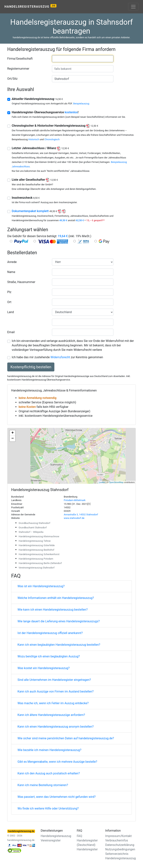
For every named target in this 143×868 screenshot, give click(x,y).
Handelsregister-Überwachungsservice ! (45, 112)
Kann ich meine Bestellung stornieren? (43, 785)
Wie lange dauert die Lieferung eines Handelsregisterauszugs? (59, 621)
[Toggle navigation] (133, 7)
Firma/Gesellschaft (20, 59)
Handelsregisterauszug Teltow (35, 541)
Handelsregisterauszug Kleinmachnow (39, 536)
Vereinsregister (51, 840)
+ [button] (13, 433)
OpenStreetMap (116, 482)
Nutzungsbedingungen (120, 849)
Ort (9, 302)
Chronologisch (52, 139)
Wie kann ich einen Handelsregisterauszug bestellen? (53, 610)
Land (11, 312)
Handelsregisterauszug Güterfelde (37, 545)
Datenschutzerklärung (120, 845)
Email (11, 332)
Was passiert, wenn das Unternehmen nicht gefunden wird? (57, 797)
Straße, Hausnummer (21, 282)
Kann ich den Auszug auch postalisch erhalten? (49, 773)
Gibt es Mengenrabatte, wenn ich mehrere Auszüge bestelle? (57, 762)
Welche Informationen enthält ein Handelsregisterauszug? (56, 598)
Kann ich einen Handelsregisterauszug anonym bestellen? (56, 727)
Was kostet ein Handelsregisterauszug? (44, 668)
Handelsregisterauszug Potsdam (36, 559)
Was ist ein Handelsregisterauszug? (41, 586)
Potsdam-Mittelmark (75, 500)
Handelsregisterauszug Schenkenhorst (39, 554)
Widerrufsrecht (60, 357)
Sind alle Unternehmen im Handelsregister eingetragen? (54, 680)
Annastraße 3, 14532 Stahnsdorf (81, 515)
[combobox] (83, 59)
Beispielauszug (81, 104)
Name (11, 272)
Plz (9, 292)
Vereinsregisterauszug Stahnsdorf (37, 568)
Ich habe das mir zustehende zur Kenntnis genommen (57, 357)
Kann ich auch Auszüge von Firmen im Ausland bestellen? (56, 691)
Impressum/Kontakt (118, 836)
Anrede (12, 262)
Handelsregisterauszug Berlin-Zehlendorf (40, 563)
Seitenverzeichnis (117, 854)
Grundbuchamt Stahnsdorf (33, 528)
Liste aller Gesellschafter (35, 180)
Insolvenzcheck (26, 198)
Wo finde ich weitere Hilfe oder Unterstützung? (48, 808)
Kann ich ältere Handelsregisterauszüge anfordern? (51, 715)
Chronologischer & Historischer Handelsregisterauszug (55, 126)
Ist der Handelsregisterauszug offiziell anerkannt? (50, 633)
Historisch (34, 139)
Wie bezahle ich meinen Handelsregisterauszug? (49, 750)
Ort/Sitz (12, 79)
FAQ (79, 836)
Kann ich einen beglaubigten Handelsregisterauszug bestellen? (59, 645)
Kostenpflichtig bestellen (31, 367)
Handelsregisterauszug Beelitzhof (36, 550)
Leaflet (102, 482)
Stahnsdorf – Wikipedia (31, 532)
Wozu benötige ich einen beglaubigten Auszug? (49, 656)
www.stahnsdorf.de (74, 518)
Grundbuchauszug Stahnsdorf (34, 523)
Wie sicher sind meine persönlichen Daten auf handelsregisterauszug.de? (66, 738)
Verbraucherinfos (117, 840)
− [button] (13, 439)
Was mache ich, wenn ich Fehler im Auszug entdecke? (53, 703)
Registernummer (18, 69)
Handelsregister (87, 849)
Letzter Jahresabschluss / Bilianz (40, 148)
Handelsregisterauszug (30, 6)
